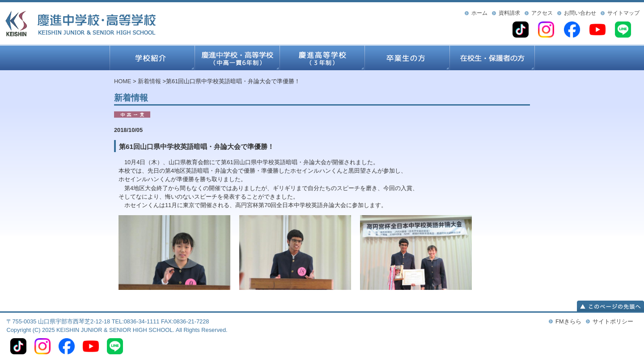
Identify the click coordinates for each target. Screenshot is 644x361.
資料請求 (509, 13)
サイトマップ (623, 13)
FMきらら (568, 321)
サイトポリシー (613, 321)
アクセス (542, 13)
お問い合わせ (580, 13)
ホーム (479, 13)
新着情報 (149, 81)
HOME (123, 81)
